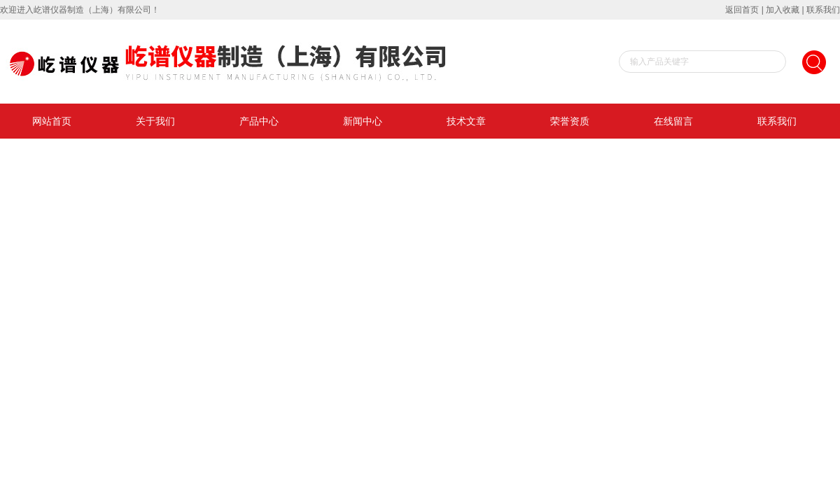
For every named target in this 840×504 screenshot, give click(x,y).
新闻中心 (363, 121)
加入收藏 (783, 10)
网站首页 (52, 121)
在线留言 (673, 121)
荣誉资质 (570, 121)
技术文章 (466, 121)
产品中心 (259, 121)
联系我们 (823, 10)
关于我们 (155, 121)
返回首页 (742, 10)
